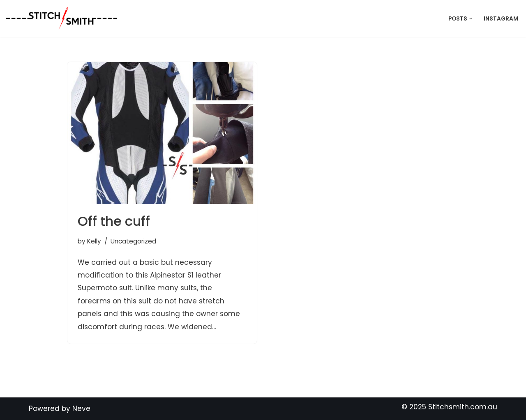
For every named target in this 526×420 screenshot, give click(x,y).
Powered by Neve (60, 409)
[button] (471, 19)
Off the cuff (114, 221)
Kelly (94, 241)
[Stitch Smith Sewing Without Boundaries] (64, 19)
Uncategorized (133, 241)
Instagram (501, 19)
